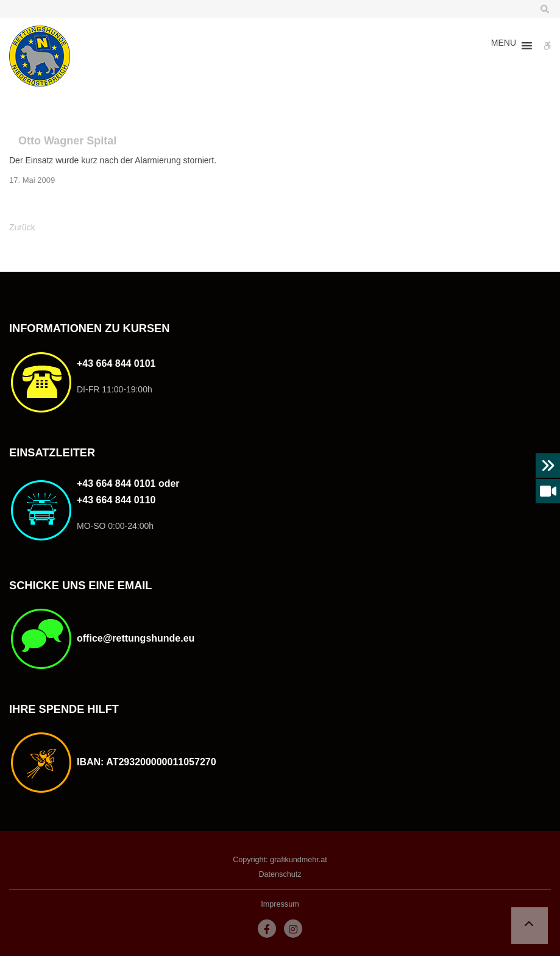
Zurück (22, 227)
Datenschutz (280, 874)
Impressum (280, 904)
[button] (504, 46)
